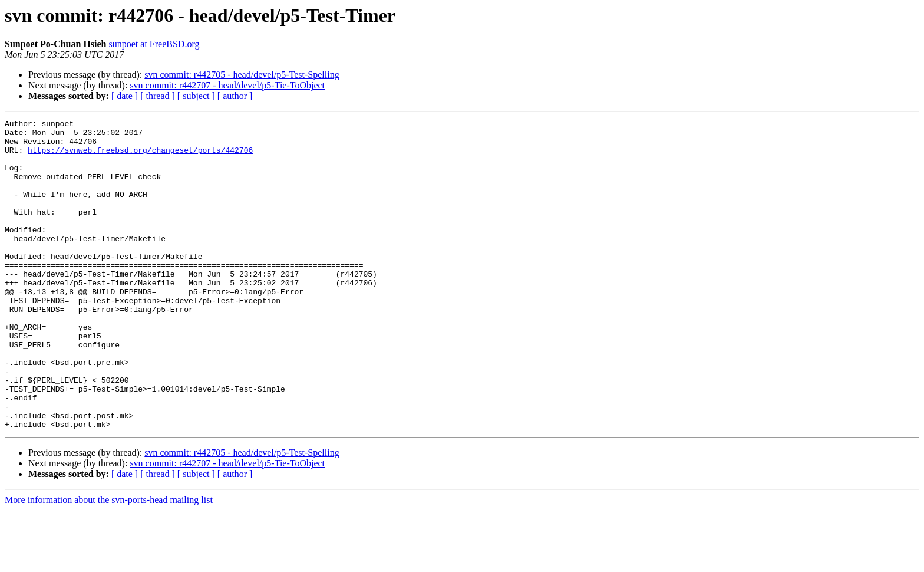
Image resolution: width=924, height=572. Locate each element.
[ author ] (235, 96)
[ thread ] (158, 96)
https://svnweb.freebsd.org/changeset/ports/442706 (140, 157)
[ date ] (125, 96)
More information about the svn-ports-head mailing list (109, 562)
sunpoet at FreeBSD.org (154, 44)
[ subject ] (196, 96)
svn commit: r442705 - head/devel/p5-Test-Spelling (242, 75)
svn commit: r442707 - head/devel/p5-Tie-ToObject (227, 85)
